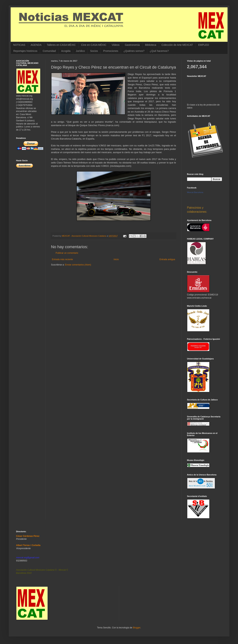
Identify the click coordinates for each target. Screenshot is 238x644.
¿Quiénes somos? (134, 51)
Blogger (137, 628)
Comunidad (49, 51)
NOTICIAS (19, 45)
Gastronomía (132, 45)
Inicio (116, 259)
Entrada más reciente (62, 259)
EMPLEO (204, 45)
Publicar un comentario (67, 253)
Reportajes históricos (25, 51)
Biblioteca (151, 45)
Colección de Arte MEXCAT (177, 45)
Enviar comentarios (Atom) (78, 265)
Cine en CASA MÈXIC (94, 45)
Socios (94, 51)
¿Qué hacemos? (159, 51)
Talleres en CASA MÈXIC (61, 45)
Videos (116, 45)
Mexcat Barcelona (195, 192)
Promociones (111, 51)
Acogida (66, 51)
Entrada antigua (167, 259)
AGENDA (36, 45)
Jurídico (80, 51)
